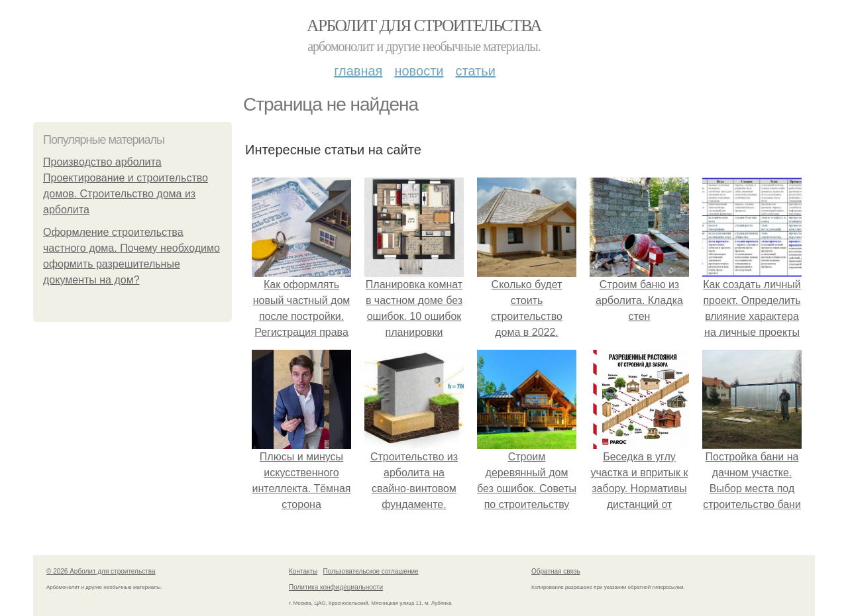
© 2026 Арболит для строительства (101, 571)
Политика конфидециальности (336, 587)
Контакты (303, 571)
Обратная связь (556, 571)
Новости (419, 71)
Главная (358, 71)
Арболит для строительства (424, 26)
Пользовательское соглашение (371, 571)
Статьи (475, 71)
